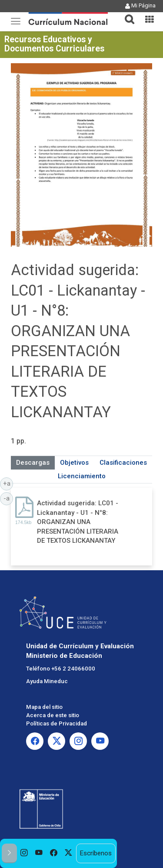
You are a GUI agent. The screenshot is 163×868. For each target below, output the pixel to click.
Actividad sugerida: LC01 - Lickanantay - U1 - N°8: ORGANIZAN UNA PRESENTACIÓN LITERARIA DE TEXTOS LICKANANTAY (78, 522)
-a (8, 498)
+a (8, 483)
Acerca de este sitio (53, 715)
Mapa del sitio (44, 707)
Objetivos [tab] (74, 463)
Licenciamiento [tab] (82, 476)
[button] (126, 14)
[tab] (126, 14)
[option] (24, 853)
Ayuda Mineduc (47, 681)
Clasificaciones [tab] (123, 463)
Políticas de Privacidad (57, 723)
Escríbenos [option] (96, 853)
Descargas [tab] (33, 463)
